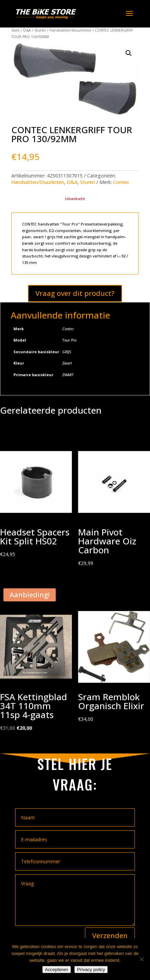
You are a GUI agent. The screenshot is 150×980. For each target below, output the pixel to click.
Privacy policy (91, 970)
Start (15, 30)
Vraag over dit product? (75, 293)
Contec (121, 182)
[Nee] (141, 959)
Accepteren (57, 970)
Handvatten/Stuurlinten (71, 30)
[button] (129, 53)
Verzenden (110, 936)
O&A (27, 30)
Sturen (40, 30)
